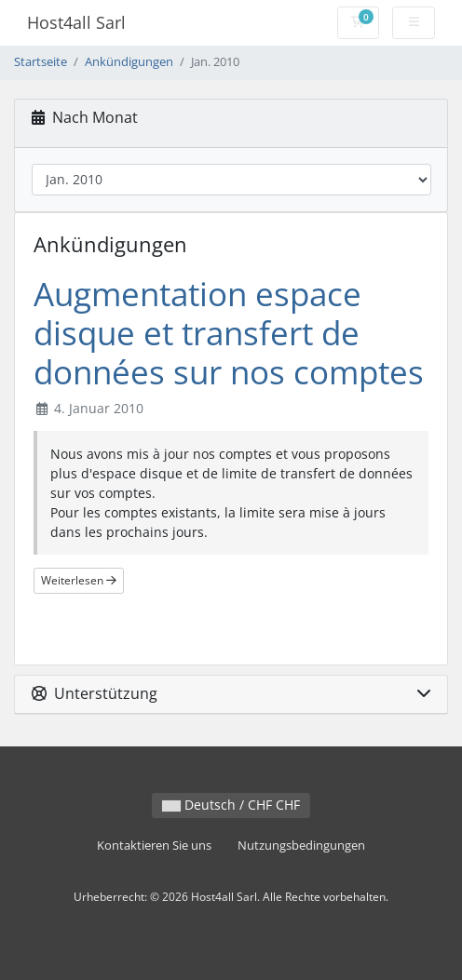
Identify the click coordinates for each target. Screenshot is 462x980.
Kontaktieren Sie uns (154, 846)
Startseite (41, 62)
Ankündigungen (129, 62)
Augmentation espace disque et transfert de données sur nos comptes (229, 333)
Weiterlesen (79, 580)
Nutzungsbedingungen (301, 846)
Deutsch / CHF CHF (231, 805)
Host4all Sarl (76, 22)
